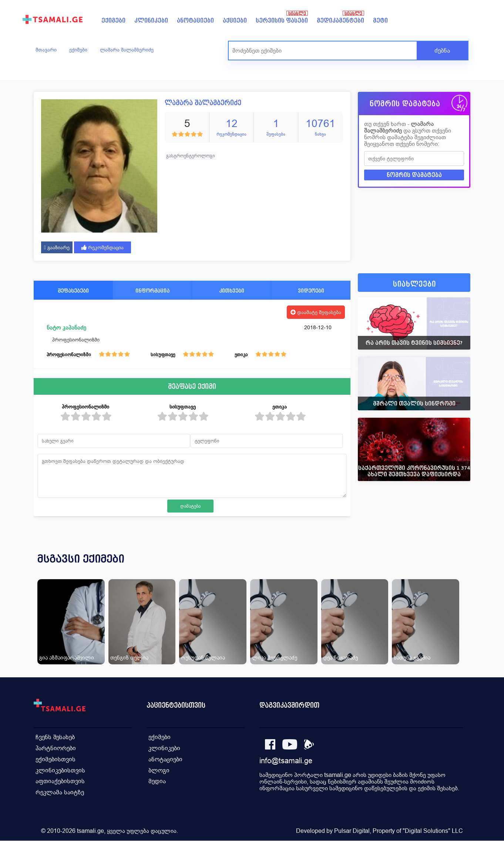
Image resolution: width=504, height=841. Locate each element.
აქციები (235, 21)
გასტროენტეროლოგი (191, 156)
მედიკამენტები (340, 21)
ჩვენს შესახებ (55, 737)
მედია (157, 782)
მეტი (380, 21)
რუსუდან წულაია (203, 658)
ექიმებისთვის (56, 759)
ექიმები (113, 21)
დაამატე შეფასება (316, 312)
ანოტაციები (195, 21)
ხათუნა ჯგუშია (412, 658)
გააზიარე (57, 247)
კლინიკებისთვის (60, 770)
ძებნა (442, 51)
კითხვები (232, 291)
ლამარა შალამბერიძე (127, 50)
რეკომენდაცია (103, 247)
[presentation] (454, 568)
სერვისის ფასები (282, 21)
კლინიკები (151, 21)
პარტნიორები (56, 748)
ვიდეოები (311, 291)
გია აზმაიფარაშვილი (67, 658)
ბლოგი (159, 770)
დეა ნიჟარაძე (340, 658)
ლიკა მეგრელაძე (275, 658)
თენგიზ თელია (129, 658)
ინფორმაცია (152, 291)
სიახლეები (414, 284)
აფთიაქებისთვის (60, 782)
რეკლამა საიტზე (60, 793)
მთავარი (46, 50)
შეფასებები (73, 291)
